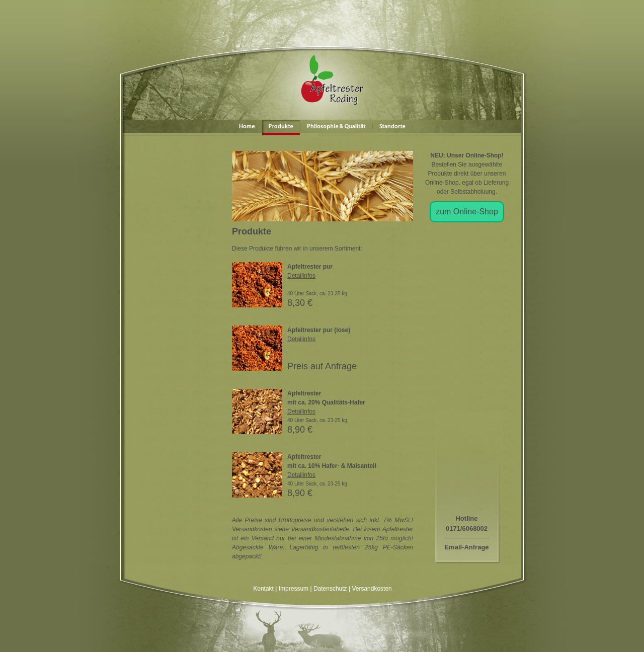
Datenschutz (330, 589)
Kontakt (263, 589)
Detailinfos (301, 276)
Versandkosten (372, 589)
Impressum (294, 589)
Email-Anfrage (466, 547)
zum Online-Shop (467, 212)
